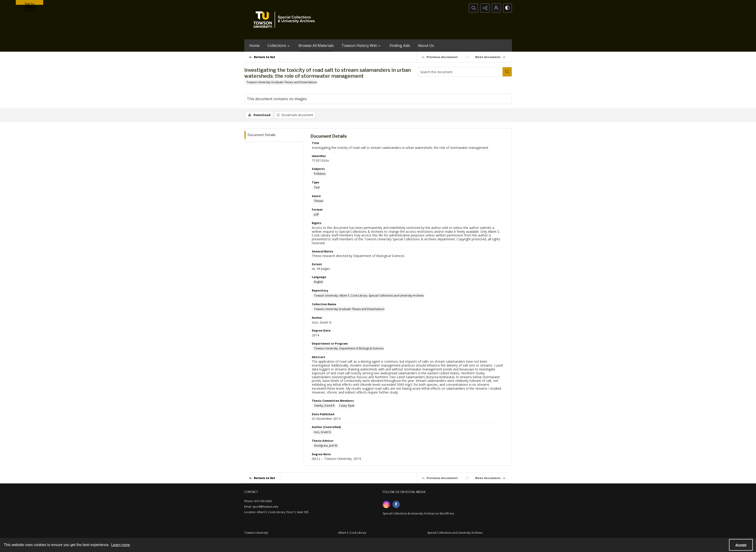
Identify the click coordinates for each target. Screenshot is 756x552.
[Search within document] (507, 72)
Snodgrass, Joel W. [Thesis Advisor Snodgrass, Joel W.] (326, 446)
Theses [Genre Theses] (319, 201)
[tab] (274, 135)
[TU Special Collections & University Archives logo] (285, 20)
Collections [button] (279, 46)
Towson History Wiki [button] (362, 46)
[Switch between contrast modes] (507, 8)
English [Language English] (319, 282)
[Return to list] (264, 57)
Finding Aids (400, 46)
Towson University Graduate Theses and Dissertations (282, 82)
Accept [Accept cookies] (741, 545)
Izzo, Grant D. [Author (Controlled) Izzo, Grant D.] (323, 432)
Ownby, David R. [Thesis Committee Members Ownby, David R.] (325, 406)
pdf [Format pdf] (316, 215)
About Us (426, 46)
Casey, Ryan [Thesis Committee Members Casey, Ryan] (347, 406)
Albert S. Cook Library (352, 533)
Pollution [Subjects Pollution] (320, 174)
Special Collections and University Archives (455, 533)
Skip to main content (30, 3)
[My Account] (496, 8)
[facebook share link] (396, 504)
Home (254, 46)
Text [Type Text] (317, 187)
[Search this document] (460, 72)
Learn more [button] (121, 545)
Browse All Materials (316, 46)
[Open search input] (473, 8)
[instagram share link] (386, 504)
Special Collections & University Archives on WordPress (418, 513)
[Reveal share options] (484, 8)
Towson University (256, 533)
